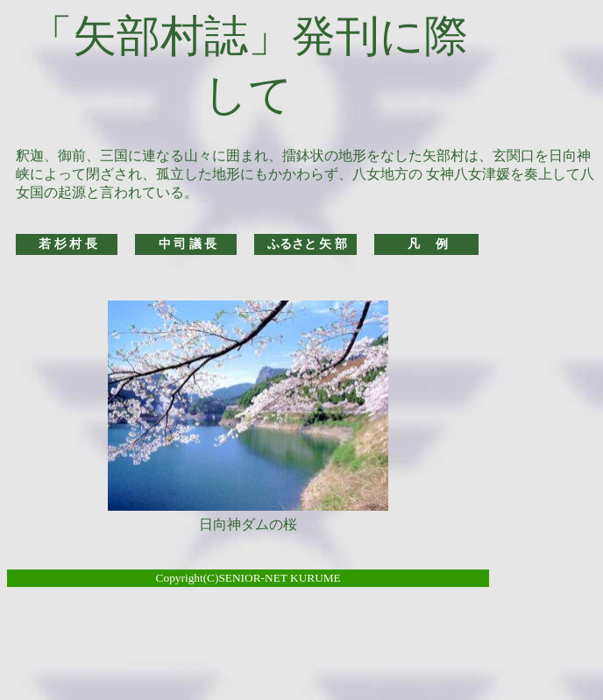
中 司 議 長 (188, 244)
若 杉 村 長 (68, 244)
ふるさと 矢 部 (307, 244)
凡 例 (428, 244)
